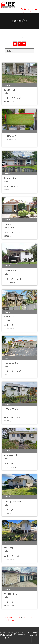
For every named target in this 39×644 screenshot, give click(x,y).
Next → (14, 620)
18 (9, 620)
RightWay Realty (7, 635)
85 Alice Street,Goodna (10, 318)
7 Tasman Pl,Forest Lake (9, 226)
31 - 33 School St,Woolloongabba (11, 138)
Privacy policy (32, 632)
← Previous (9, 617)
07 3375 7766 (32, 10)
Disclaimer (32, 635)
